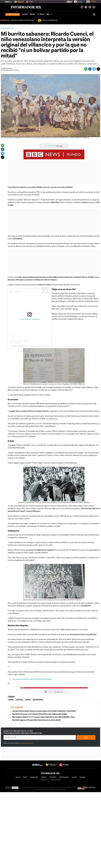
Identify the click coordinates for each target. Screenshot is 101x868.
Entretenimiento (7, 28)
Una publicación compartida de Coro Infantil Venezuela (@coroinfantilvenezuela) (31, 346)
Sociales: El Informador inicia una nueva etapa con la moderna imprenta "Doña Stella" (44, 711)
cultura (74, 777)
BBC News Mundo (8, 69)
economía (82, 777)
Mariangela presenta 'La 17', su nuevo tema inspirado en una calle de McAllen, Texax (44, 717)
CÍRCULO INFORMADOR (50, 20)
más (49, 14)
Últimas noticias (12, 14)
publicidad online (56, 780)
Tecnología (53, 777)
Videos (41, 14)
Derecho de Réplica (50, 789)
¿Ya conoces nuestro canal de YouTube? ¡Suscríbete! (32, 679)
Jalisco (25, 14)
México (32, 14)
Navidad (11, 700)
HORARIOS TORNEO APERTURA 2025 (22, 20)
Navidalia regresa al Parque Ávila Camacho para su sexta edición (37, 720)
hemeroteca (44, 780)
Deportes (44, 777)
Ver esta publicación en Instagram (30, 319)
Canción (28, 700)
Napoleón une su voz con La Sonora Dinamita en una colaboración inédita (40, 714)
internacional (34, 777)
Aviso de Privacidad (40, 789)
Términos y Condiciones (27, 743)
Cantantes (19, 700)
